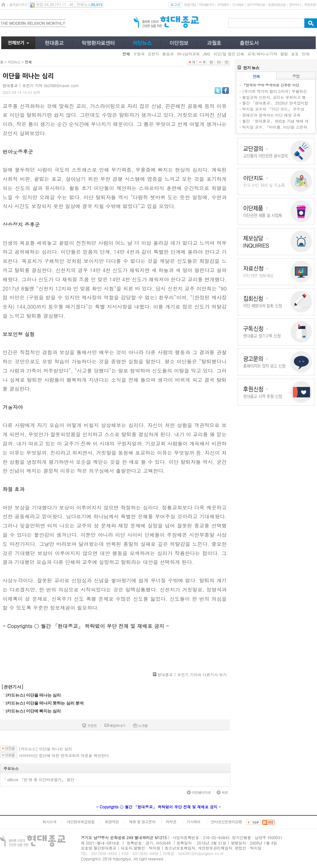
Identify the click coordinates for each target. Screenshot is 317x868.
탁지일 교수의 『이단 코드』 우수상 (273, 109)
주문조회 (310, 5)
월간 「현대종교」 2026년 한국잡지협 (275, 103)
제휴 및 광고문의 (142, 822)
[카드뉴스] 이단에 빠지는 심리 (33, 711)
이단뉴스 (14, 62)
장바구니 (295, 5)
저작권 (171, 822)
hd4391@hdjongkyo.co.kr (201, 853)
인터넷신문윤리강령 (226, 822)
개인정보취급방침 (81, 822)
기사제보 (238, 5)
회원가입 (190, 5)
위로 (222, 792)
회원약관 (112, 822)
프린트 (89, 726)
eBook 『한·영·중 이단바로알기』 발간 (41, 779)
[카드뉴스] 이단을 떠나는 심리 (33, 695)
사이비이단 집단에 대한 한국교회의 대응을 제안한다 (64, 755)
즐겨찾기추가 (18, 5)
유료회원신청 (277, 5)
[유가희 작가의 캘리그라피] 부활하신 (275, 91)
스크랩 (140, 726)
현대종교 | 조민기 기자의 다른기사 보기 (192, 675)
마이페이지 (206, 5)
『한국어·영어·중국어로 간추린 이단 (271, 85)
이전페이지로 (199, 792)
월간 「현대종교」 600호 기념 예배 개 (275, 121)
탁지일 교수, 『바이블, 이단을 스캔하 (275, 127)
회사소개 (49, 822)
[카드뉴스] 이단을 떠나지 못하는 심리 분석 (45, 703)
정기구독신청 (256, 5)
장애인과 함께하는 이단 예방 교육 (271, 115)
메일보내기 (115, 726)
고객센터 (223, 5)
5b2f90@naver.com (61, 85)
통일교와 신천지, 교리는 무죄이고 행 (274, 97)
